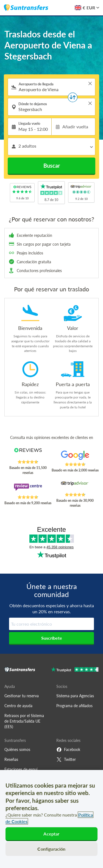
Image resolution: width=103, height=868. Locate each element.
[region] (51, 819)
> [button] (90, 83)
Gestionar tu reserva (22, 696)
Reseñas (11, 759)
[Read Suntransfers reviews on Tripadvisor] (75, 487)
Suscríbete (52, 638)
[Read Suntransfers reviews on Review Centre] (28, 489)
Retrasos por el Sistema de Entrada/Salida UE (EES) (24, 721)
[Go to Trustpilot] (75, 670)
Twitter (66, 759)
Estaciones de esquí (21, 769)
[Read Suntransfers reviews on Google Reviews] (75, 456)
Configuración (51, 849)
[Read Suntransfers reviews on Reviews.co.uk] (28, 454)
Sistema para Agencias (75, 696)
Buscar (52, 166)
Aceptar (51, 834)
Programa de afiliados (74, 706)
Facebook (68, 750)
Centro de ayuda (18, 706)
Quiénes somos (17, 749)
